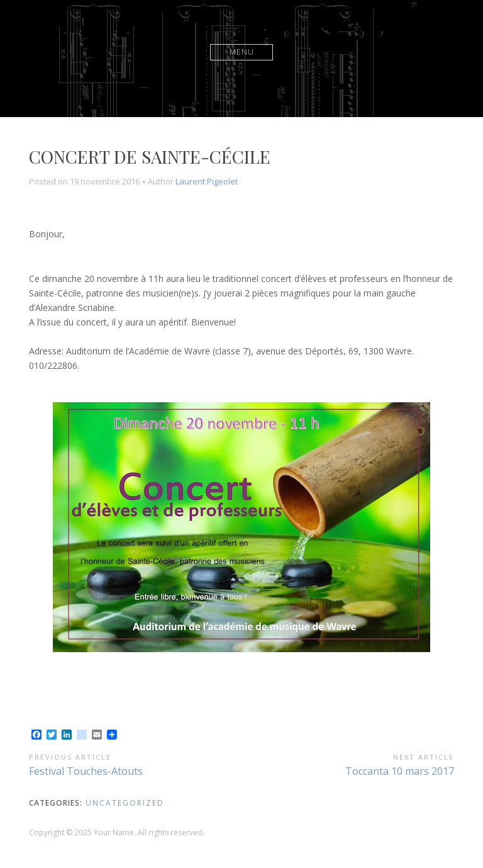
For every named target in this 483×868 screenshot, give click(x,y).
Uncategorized (125, 803)
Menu (242, 52)
